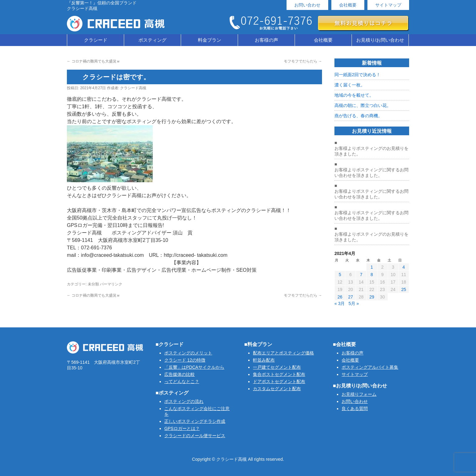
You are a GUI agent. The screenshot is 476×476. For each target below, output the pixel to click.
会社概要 (348, 5)
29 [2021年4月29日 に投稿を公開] (372, 297)
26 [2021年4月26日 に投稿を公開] (340, 297)
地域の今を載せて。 (354, 95)
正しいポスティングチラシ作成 (195, 421)
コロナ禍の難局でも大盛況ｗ (93, 61)
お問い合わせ (307, 5)
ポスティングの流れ (184, 401)
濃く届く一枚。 (350, 85)
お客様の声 (266, 40)
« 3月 (340, 303)
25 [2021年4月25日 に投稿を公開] (404, 289)
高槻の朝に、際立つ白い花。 (363, 105)
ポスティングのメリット (188, 353)
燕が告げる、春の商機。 (358, 116)
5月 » (354, 303)
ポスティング (152, 40)
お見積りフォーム (359, 394)
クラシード (96, 40)
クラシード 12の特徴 (185, 360)
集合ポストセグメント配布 (279, 374)
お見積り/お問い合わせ (380, 40)
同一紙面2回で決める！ (357, 75)
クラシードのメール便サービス (195, 436)
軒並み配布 (264, 360)
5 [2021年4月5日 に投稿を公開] (340, 275)
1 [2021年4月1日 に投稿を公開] (372, 267)
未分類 (93, 284)
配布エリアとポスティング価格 (283, 353)
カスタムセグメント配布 (277, 389)
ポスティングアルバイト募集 (370, 367)
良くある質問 (355, 409)
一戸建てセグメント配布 (277, 367)
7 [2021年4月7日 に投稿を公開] (361, 275)
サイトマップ (388, 5)
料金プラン (210, 40)
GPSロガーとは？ (182, 428)
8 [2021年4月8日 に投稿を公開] (372, 275)
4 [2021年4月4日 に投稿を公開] (404, 267)
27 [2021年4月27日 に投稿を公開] (351, 297)
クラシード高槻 (133, 88)
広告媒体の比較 (180, 374)
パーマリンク (111, 284)
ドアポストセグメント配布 (279, 381)
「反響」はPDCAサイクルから (194, 367)
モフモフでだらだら (303, 61)
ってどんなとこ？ (182, 381)
